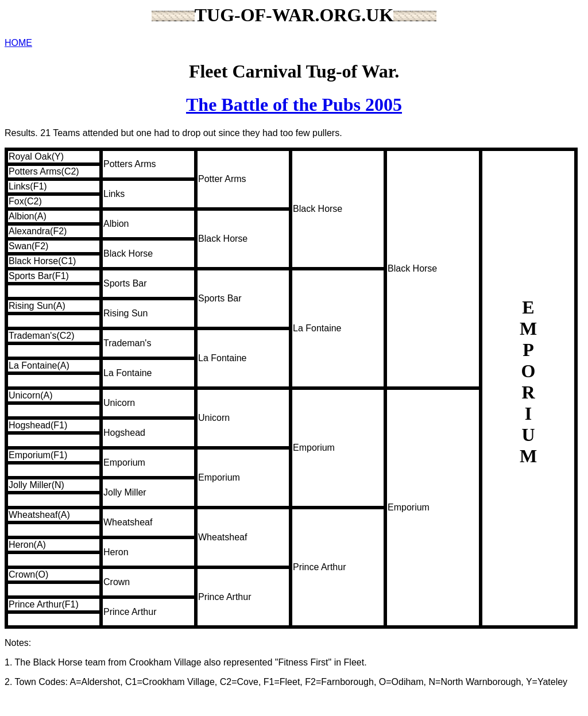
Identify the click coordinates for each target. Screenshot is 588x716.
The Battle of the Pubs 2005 (294, 105)
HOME (18, 43)
